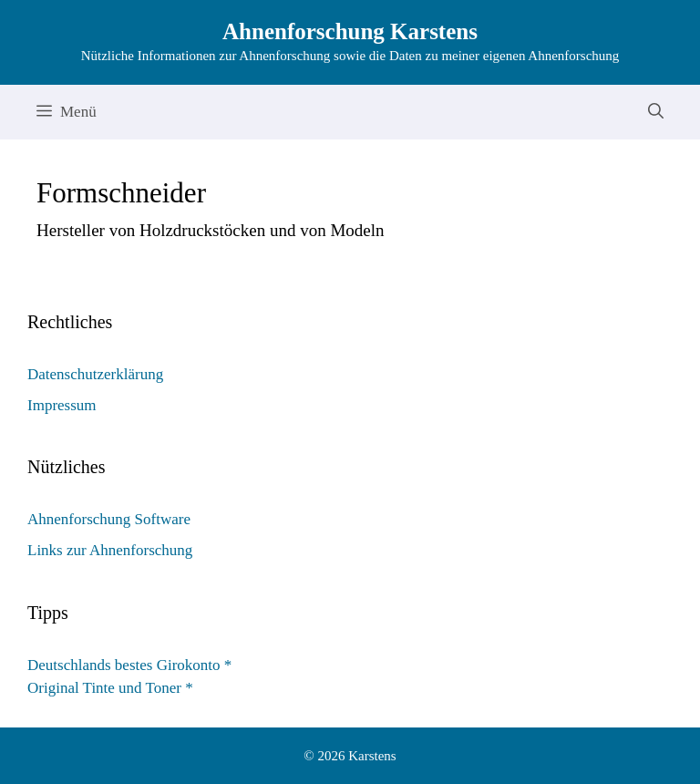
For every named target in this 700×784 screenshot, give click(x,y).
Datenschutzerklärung (95, 374)
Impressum (62, 405)
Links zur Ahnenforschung (110, 550)
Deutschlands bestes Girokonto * (129, 665)
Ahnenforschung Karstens (350, 31)
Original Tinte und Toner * (110, 688)
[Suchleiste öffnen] (656, 112)
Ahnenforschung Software (109, 519)
